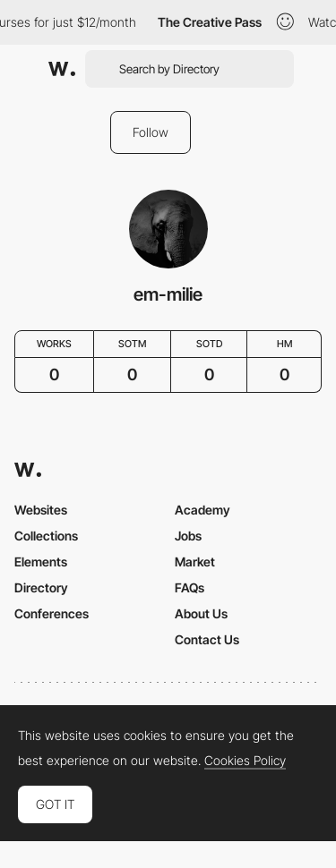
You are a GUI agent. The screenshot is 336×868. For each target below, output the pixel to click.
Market (195, 562)
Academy (202, 510)
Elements (41, 562)
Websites (41, 510)
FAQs (190, 587)
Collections (46, 536)
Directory (41, 587)
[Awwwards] (62, 69)
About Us (201, 613)
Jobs (188, 536)
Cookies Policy (245, 761)
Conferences (52, 613)
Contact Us (207, 639)
